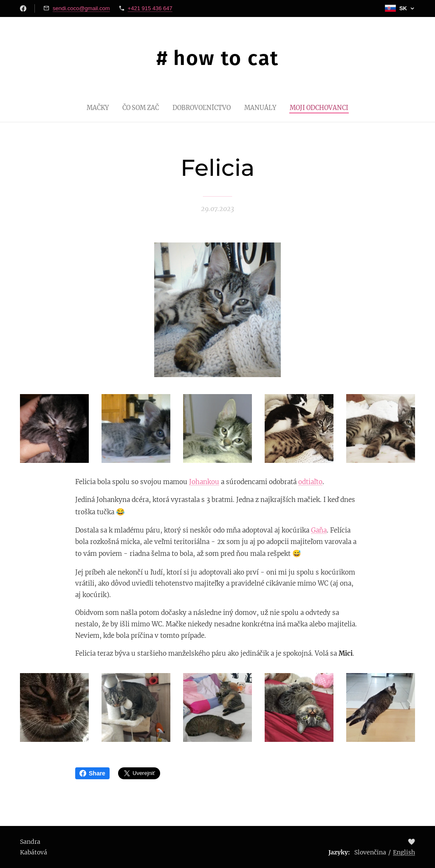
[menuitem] (90, 107)
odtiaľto (310, 482)
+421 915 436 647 (150, 8)
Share (92, 773)
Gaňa (319, 530)
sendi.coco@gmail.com (81, 8)
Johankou (204, 482)
